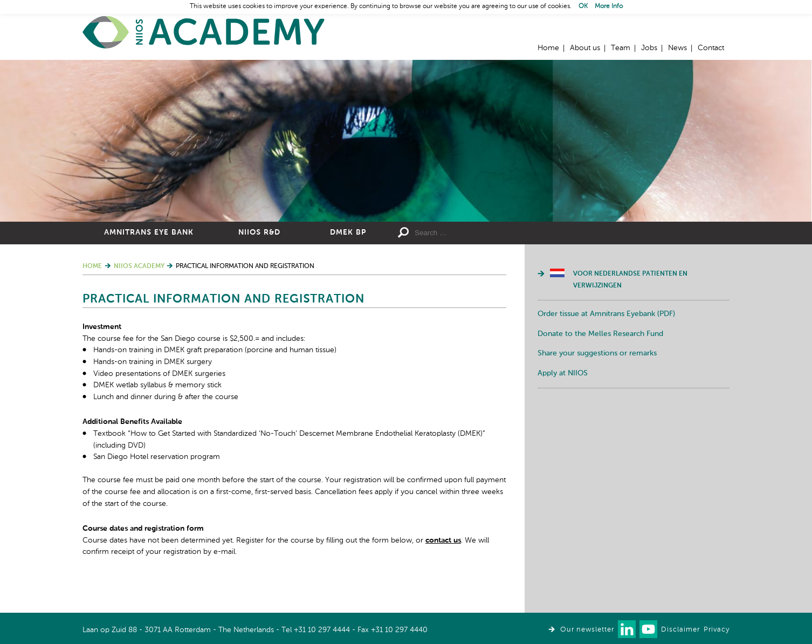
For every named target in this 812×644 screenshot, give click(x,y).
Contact (711, 48)
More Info (609, 6)
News (677, 48)
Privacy (717, 630)
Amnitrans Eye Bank (149, 232)
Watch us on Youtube (648, 629)
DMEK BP (348, 232)
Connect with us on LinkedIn (627, 629)
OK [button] (583, 6)
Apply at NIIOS (563, 373)
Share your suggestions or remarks (597, 353)
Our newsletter (587, 630)
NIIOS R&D (259, 232)
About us (585, 48)
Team (621, 48)
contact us (443, 540)
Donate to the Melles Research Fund (600, 334)
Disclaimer (680, 630)
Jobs (649, 48)
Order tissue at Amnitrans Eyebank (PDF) (606, 314)
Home (204, 33)
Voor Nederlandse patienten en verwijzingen (630, 280)
